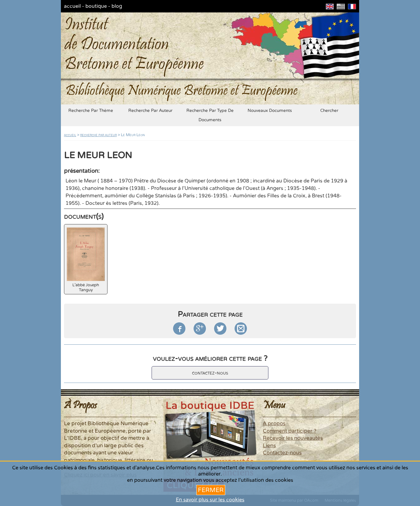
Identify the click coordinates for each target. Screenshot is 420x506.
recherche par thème (91, 111)
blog (117, 6)
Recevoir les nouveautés (293, 438)
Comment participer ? (290, 431)
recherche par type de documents (210, 115)
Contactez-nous (282, 453)
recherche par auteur (150, 111)
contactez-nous (210, 373)
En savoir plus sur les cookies (210, 500)
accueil (72, 6)
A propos (274, 424)
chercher (329, 111)
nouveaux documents (270, 111)
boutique (96, 6)
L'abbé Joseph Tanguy (86, 260)
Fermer (211, 490)
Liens (269, 446)
